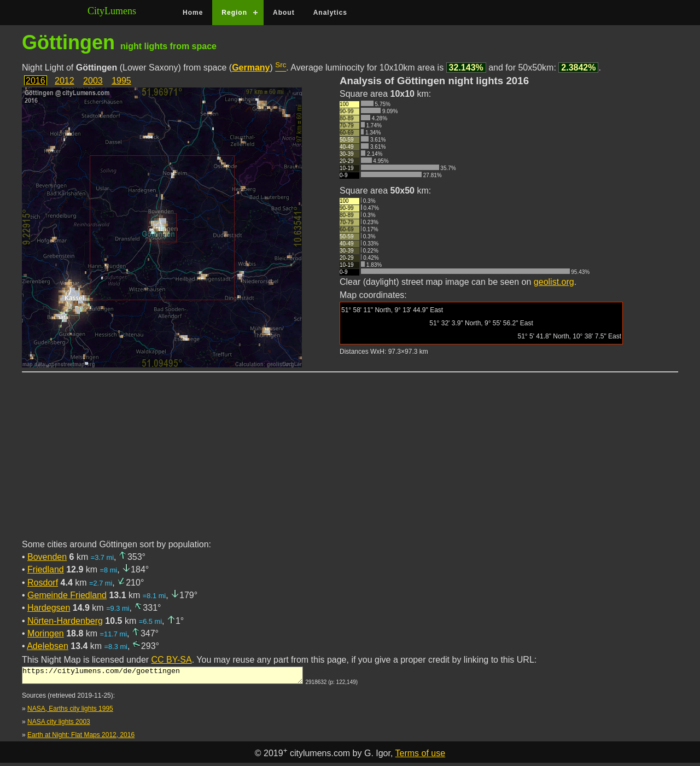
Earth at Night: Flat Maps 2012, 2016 (81, 738)
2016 (36, 81)
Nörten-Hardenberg (65, 621)
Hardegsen (49, 608)
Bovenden (47, 557)
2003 (93, 81)
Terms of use (421, 756)
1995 (121, 81)
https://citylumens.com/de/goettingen (162, 677)
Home (193, 13)
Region (234, 13)
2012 (65, 81)
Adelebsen (48, 646)
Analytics (330, 13)
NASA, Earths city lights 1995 (70, 712)
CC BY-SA (172, 660)
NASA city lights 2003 (59, 725)
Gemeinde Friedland (67, 595)
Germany (251, 68)
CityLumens (112, 11)
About (284, 13)
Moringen (46, 633)
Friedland (46, 569)
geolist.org (554, 282)
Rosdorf (43, 583)
